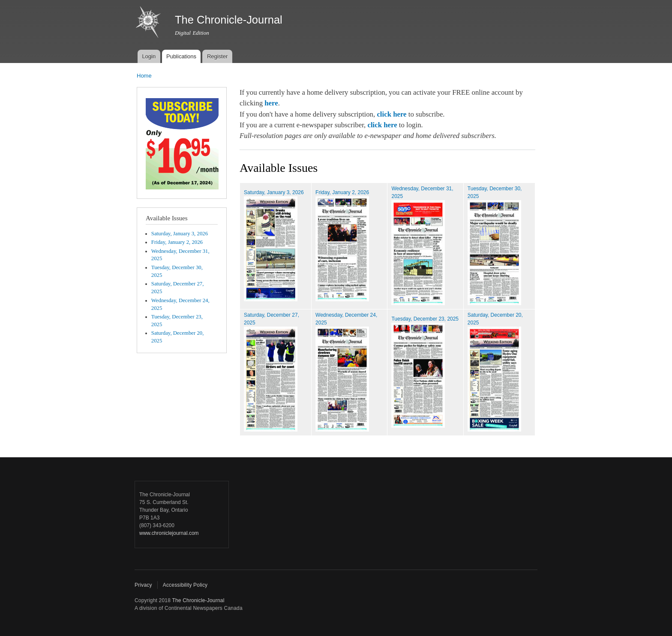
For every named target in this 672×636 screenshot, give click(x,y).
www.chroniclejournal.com (169, 533)
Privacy (143, 585)
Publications (181, 56)
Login (149, 56)
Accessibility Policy (185, 585)
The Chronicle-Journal (198, 600)
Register (217, 56)
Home (144, 76)
